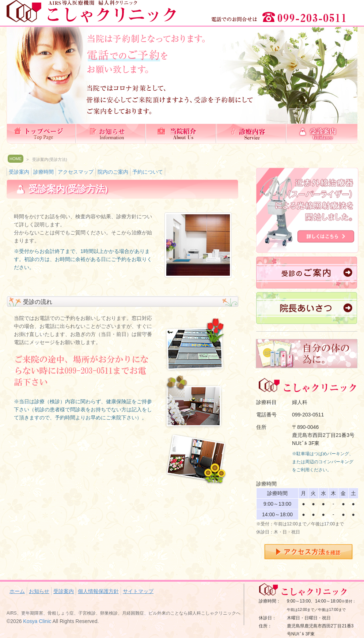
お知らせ (112, 134)
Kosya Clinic (37, 621)
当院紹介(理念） (182, 134)
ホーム (42, 134)
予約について (148, 172)
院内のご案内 (113, 172)
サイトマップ (138, 591)
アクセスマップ (76, 172)
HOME (16, 159)
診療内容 (252, 134)
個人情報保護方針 (98, 591)
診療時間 (43, 172)
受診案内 (322, 134)
